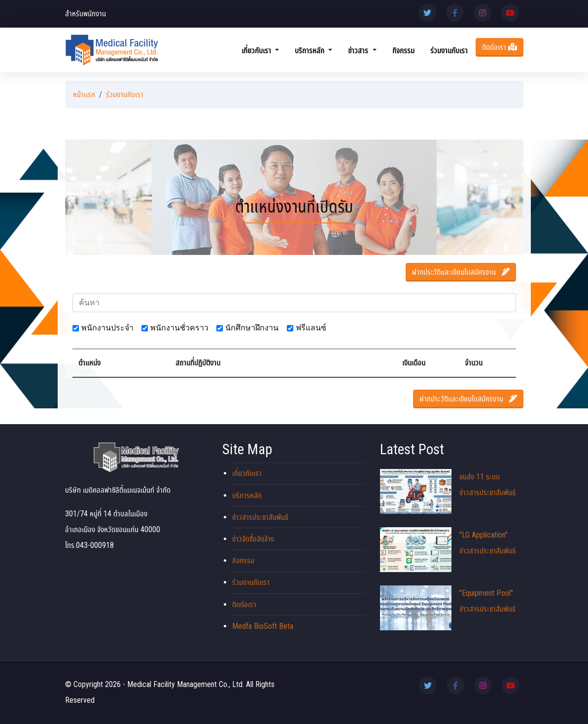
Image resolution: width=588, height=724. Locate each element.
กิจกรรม (403, 51)
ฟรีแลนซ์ (311, 328)
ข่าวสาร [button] (359, 51)
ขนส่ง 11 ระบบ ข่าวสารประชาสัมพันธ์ (448, 491)
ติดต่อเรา (500, 47)
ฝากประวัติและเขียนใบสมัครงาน (461, 272)
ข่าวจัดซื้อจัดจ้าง (253, 539)
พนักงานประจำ (107, 328)
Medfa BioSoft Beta (263, 626)
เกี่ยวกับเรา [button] (257, 51)
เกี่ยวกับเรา (247, 473)
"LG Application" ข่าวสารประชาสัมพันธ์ (448, 550)
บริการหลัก (247, 495)
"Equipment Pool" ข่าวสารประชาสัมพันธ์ (448, 608)
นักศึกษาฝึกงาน (252, 328)
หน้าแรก (84, 94)
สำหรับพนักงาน (86, 14)
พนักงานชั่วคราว (179, 328)
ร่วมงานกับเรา (449, 51)
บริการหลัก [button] (311, 51)
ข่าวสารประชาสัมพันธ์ (260, 517)
